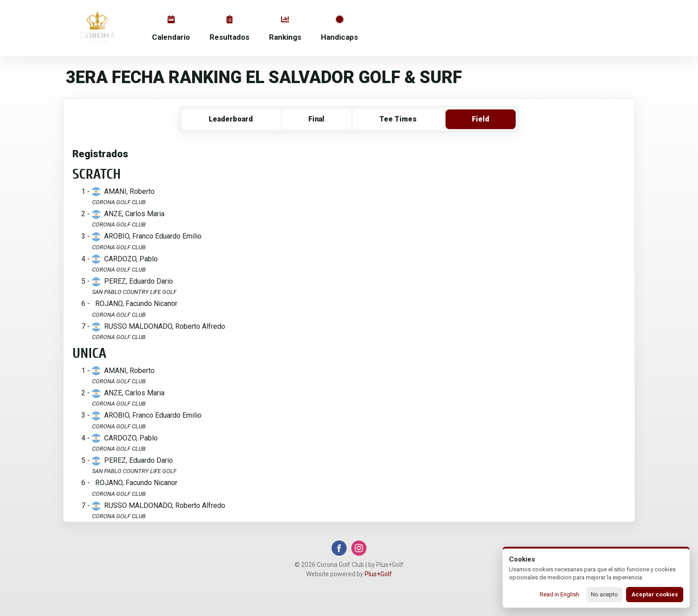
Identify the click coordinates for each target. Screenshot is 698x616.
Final (316, 119)
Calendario (171, 28)
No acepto (604, 594)
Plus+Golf (378, 574)
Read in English (559, 594)
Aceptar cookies (655, 594)
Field (481, 119)
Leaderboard (231, 119)
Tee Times (398, 119)
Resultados (229, 28)
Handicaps (339, 28)
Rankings (285, 28)
